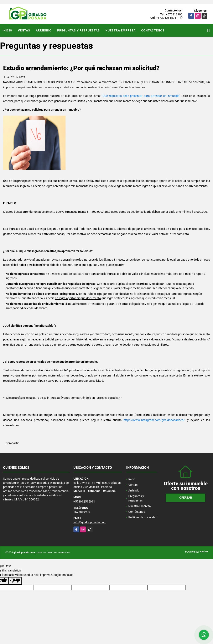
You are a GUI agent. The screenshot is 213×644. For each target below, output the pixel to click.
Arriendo (44, 30)
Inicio (7, 30)
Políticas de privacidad (143, 517)
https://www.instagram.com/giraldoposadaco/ (154, 420)
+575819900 (174, 14)
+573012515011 (167, 18)
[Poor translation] (15, 581)
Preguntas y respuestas (79, 30)
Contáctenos (153, 30)
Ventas (24, 30)
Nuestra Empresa (121, 30)
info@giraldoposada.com (90, 522)
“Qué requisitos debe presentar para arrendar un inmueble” (140, 96)
